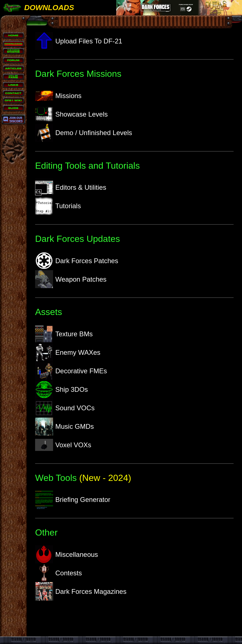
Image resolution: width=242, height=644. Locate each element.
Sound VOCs (65, 408)
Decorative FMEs (71, 371)
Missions (58, 96)
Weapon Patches (71, 279)
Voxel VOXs (63, 445)
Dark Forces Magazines (81, 591)
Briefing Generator (73, 500)
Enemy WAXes (68, 353)
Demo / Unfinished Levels (84, 133)
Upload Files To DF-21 (79, 41)
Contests (59, 573)
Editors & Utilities (71, 187)
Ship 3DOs (61, 390)
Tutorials (58, 206)
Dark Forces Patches (77, 261)
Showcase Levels (71, 114)
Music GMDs (64, 427)
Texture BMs (64, 334)
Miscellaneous (67, 554)
